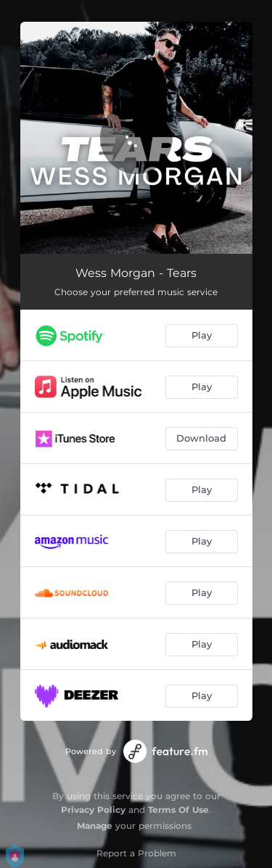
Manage (95, 826)
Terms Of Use (178, 810)
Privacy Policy (93, 810)
